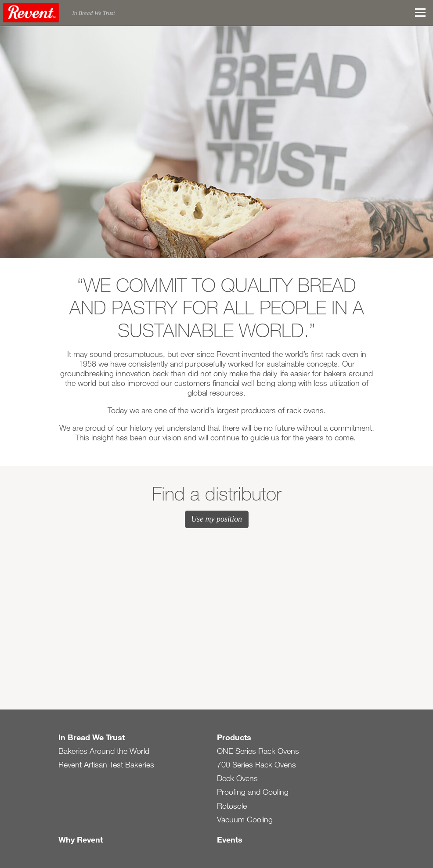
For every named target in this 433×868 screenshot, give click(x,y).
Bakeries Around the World (104, 751)
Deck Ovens (237, 778)
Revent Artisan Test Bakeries (106, 764)
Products (234, 737)
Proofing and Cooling (253, 792)
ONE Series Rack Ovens (258, 751)
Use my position (216, 519)
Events (230, 839)
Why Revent (81, 839)
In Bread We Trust (92, 737)
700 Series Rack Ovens (256, 764)
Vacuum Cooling (245, 819)
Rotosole (232, 806)
